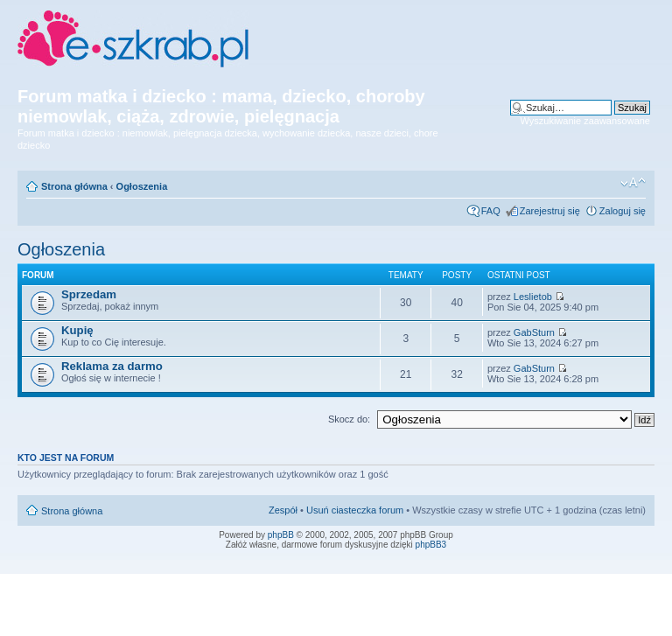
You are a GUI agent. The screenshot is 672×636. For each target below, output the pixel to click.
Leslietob (533, 297)
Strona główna (74, 186)
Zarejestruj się (550, 211)
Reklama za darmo (112, 366)
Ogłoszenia (142, 186)
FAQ (491, 211)
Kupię (77, 330)
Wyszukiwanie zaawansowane (585, 121)
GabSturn (534, 332)
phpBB (281, 535)
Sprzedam (89, 294)
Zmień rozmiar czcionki (633, 183)
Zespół (283, 510)
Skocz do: (349, 419)
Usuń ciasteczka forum (355, 510)
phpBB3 (431, 545)
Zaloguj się (623, 211)
